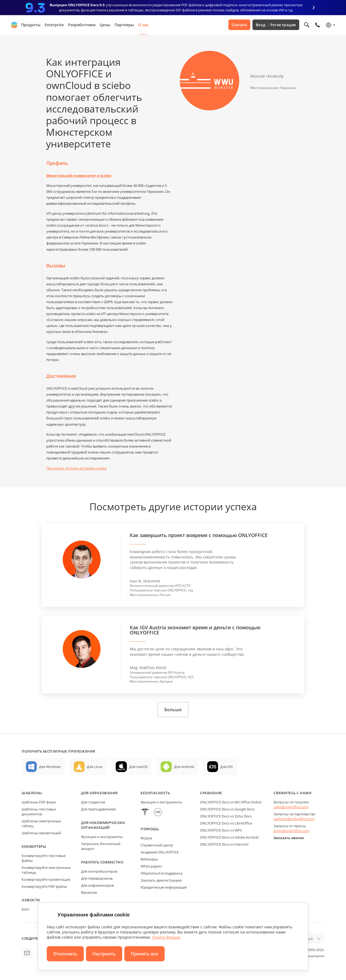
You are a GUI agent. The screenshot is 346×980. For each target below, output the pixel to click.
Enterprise (54, 25)
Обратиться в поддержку (162, 873)
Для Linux (95, 767)
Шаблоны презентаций (41, 833)
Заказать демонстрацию (161, 880)
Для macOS (138, 767)
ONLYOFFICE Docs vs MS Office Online (231, 802)
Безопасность (155, 793)
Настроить (104, 954)
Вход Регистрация (276, 25)
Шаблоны (32, 793)
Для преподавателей (98, 809)
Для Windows (50, 767)
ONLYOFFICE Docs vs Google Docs (227, 809)
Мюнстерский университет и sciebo (79, 176)
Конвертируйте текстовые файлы (44, 858)
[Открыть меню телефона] (318, 25)
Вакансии (89, 892)
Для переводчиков (97, 878)
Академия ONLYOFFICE (160, 852)
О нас (143, 25)
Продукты (31, 25)
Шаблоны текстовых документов (39, 812)
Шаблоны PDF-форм (39, 802)
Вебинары (149, 859)
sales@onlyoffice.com (291, 807)
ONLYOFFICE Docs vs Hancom (224, 844)
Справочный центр (157, 845)
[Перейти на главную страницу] (14, 25)
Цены (105, 25)
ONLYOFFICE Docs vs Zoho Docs (226, 816)
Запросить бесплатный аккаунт (101, 846)
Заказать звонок (289, 838)
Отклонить (65, 954)
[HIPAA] (145, 813)
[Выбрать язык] (330, 25)
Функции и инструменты (102, 837)
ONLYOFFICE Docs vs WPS (221, 830)
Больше (173, 710)
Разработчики (82, 25)
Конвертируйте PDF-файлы (44, 886)
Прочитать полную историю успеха (76, 468)
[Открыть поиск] (307, 25)
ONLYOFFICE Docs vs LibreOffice (226, 823)
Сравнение (211, 793)
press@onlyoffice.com (291, 831)
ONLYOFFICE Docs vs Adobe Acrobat (229, 837)
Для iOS (227, 767)
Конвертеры (34, 846)
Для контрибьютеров (99, 871)
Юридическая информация (164, 887)
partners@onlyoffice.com (294, 819)
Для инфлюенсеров (97, 885)
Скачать (239, 25)
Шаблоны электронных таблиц (41, 823)
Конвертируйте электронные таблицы (46, 870)
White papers (151, 866)
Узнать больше (166, 937)
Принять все (144, 954)
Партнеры (124, 25)
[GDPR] (158, 813)
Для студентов (93, 802)
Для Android (184, 767)
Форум (146, 838)
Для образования (99, 793)
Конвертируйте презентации (46, 879)
